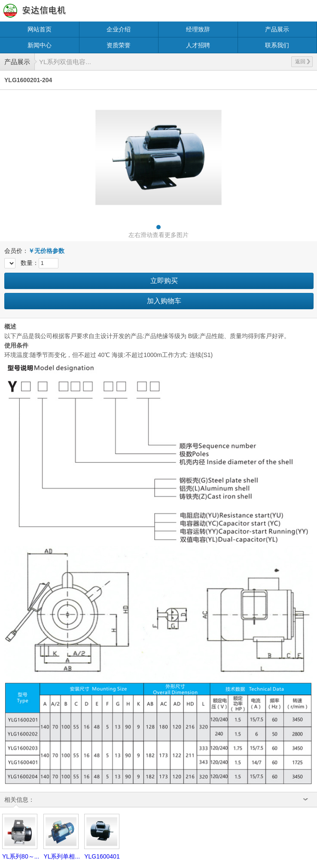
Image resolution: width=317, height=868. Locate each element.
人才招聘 (198, 45)
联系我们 (277, 45)
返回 (303, 62)
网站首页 (40, 29)
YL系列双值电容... (65, 62)
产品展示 (277, 29)
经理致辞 (198, 29)
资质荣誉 (119, 45)
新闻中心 (40, 45)
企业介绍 (119, 29)
